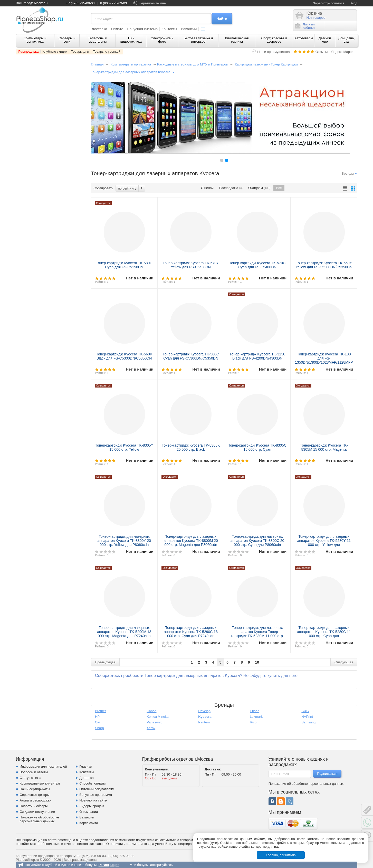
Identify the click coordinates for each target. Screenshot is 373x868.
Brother (101, 711)
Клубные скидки (55, 51)
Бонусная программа (96, 795)
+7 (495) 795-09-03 (80, 3)
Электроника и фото (162, 40)
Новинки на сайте (93, 800)
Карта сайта (89, 823)
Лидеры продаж (92, 806)
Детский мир (325, 40)
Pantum (204, 722)
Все (279, 188)
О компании (89, 812)
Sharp (99, 728)
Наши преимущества (274, 52)
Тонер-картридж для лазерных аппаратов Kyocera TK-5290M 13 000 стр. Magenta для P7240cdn (124, 632)
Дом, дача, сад (346, 40)
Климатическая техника (237, 40)
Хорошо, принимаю (281, 855)
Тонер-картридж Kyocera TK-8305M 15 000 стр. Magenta (324, 447)
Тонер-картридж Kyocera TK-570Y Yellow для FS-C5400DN (191, 265)
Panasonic (154, 722)
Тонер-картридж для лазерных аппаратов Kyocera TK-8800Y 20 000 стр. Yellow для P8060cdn (124, 541)
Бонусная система (142, 29)
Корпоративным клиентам (40, 783)
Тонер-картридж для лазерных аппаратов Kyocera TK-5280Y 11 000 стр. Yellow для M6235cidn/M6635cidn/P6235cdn (324, 543)
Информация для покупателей (43, 766)
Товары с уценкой (107, 51)
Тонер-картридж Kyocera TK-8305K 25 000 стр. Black (191, 447)
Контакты (169, 29)
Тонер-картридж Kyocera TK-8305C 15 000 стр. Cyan (257, 447)
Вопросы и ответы (34, 772)
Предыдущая (105, 662)
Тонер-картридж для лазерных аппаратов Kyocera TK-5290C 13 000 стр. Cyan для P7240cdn (191, 632)
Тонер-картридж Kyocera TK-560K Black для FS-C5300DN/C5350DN (124, 356)
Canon (151, 711)
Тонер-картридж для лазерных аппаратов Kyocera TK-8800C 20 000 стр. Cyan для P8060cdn (257, 541)
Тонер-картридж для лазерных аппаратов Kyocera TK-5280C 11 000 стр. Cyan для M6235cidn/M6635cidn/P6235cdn (324, 634)
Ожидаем (259, 188)
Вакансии (189, 29)
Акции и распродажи (36, 800)
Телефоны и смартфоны (98, 40)
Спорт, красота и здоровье (274, 40)
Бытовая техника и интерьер (198, 40)
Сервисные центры (35, 795)
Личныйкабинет (305, 26)
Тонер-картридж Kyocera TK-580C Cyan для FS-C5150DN (124, 265)
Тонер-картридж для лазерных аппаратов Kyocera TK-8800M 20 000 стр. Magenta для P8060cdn (191, 541)
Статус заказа (31, 778)
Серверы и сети (67, 40)
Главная (97, 64)
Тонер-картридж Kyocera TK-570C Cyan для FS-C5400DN (257, 265)
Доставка (99, 29)
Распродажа (29, 51)
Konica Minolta (157, 717)
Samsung (308, 722)
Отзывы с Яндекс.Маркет (335, 52)
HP (97, 717)
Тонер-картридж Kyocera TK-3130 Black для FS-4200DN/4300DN (257, 356)
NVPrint (307, 717)
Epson (255, 711)
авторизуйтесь (161, 865)
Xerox (151, 728)
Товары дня (80, 51)
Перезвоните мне (152, 3)
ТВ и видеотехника (131, 40)
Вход (353, 3)
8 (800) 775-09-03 (113, 3)
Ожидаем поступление (37, 812)
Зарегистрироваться (329, 3)
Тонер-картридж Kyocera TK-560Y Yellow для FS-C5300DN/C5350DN (324, 265)
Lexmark (256, 717)
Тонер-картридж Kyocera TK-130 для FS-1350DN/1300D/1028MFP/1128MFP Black (324, 360)
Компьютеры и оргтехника (35, 40)
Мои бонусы (139, 865)
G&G (305, 711)
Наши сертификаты (35, 789)
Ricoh (254, 722)
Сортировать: (104, 188)
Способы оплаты (92, 783)
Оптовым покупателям (97, 789)
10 (257, 662)
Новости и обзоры (34, 806)
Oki (98, 722)
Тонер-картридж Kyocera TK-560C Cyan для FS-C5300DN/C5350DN (191, 356)
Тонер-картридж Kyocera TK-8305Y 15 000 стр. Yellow (124, 447)
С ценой (207, 188)
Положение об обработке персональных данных (39, 819)
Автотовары (304, 38)
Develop (204, 711)
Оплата (117, 29)
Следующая (344, 662)
